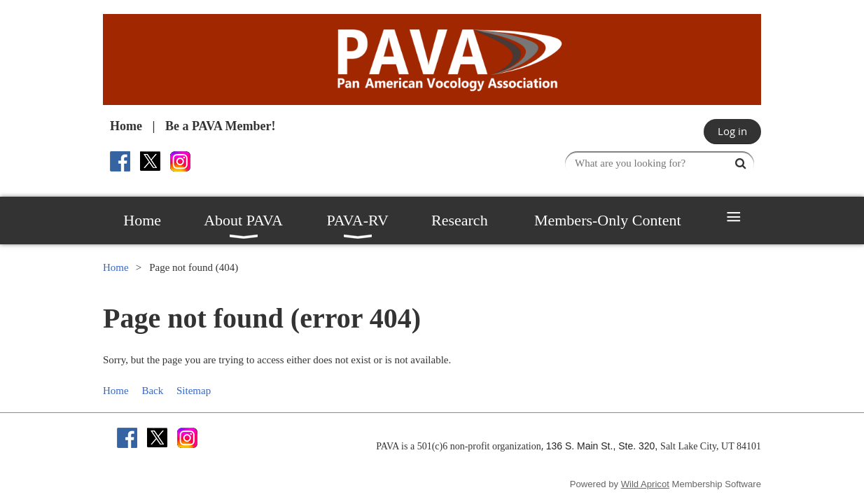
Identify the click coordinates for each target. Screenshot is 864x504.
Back (152, 391)
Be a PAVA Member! (220, 126)
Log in (732, 131)
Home (126, 126)
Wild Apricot (645, 484)
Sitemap (194, 391)
